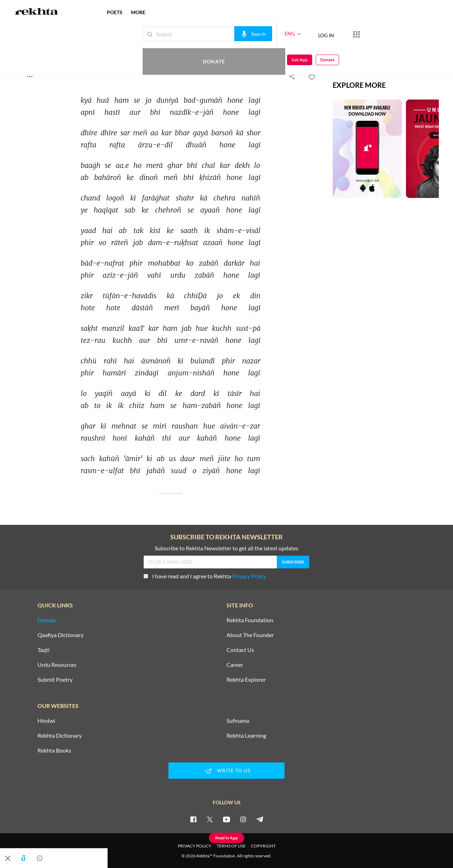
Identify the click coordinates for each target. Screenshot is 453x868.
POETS (115, 12)
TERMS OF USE (231, 846)
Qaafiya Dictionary (61, 635)
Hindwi (46, 721)
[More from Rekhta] (333, 34)
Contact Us (240, 650)
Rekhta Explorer (246, 680)
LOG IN (302, 34)
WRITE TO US (226, 771)
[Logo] (36, 12)
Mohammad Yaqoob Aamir (56, 49)
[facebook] (193, 819)
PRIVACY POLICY (194, 846)
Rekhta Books (54, 750)
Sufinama (238, 721)
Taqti (44, 650)
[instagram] (243, 819)
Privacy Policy (249, 576)
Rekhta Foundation (250, 620)
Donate (370, 34)
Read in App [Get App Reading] (226, 838)
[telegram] (260, 819)
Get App (407, 34)
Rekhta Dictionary (60, 736)
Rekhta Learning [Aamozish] (246, 736)
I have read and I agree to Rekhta (205, 576)
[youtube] (226, 819)
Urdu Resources (57, 665)
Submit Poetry (55, 680)
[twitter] (210, 819)
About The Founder (250, 635)
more (138, 12)
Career (235, 665)
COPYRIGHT (263, 846)
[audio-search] (230, 34)
